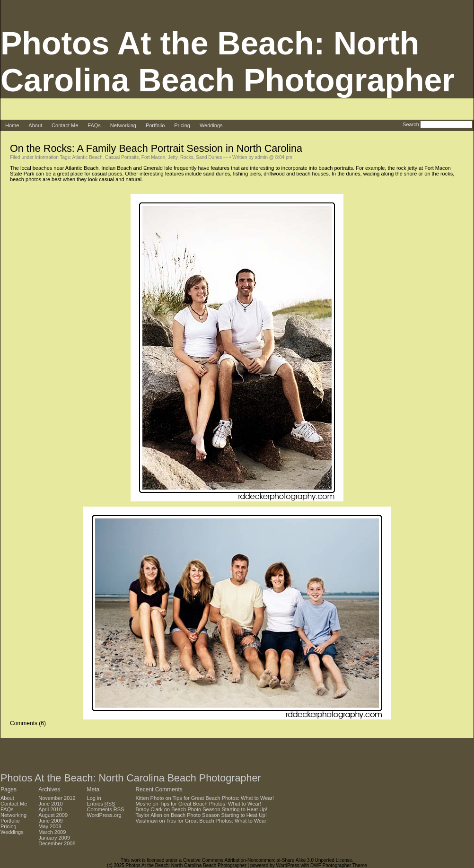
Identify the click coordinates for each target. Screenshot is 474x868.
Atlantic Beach (88, 157)
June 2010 (50, 804)
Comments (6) (28, 723)
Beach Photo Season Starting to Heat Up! (219, 809)
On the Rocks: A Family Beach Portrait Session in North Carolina (156, 148)
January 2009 (54, 838)
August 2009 (53, 815)
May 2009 (50, 826)
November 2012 (57, 798)
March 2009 (52, 832)
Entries (101, 804)
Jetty (173, 157)
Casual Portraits (122, 157)
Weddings (211, 125)
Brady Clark (149, 809)
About (35, 125)
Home (12, 125)
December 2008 (57, 843)
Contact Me (65, 125)
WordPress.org (104, 815)
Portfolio (155, 125)
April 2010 (50, 809)
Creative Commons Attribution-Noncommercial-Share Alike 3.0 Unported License (268, 860)
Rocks (187, 157)
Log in (94, 798)
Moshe (143, 804)
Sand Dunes (209, 157)
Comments (106, 809)
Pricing (182, 125)
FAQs (94, 125)
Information (47, 157)
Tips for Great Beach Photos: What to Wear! (224, 798)
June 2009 (50, 821)
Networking (123, 125)
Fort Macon (154, 157)
